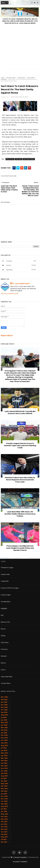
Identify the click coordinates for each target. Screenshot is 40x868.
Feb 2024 (4, 761)
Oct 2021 (4, 832)
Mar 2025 (4, 728)
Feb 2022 (4, 821)
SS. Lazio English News (21, 283)
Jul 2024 (4, 748)
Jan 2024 (4, 763)
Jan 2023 (4, 794)
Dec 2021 (4, 827)
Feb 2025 (4, 730)
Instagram (18, 270)
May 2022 (4, 814)
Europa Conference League (10, 588)
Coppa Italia (5, 581)
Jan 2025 (4, 733)
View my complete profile (10, 293)
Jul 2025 (4, 717)
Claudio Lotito (5, 574)
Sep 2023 (4, 773)
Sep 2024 (4, 743)
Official (3, 636)
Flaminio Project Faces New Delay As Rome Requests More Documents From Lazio (20, 480)
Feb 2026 (4, 700)
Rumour (3, 663)
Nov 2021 (4, 829)
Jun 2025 (4, 720)
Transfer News (6, 683)
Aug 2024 (4, 745)
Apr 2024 (4, 755)
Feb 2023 (4, 791)
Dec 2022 (4, 796)
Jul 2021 (4, 839)
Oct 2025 (4, 710)
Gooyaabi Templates (20, 862)
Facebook (18, 261)
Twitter (18, 265)
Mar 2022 (4, 819)
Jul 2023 (4, 778)
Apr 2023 (4, 786)
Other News (21, 78)
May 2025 (4, 722)
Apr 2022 (4, 816)
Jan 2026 (4, 702)
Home (3, 78)
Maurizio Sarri (11, 78)
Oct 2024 (4, 740)
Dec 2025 (4, 705)
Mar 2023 (4, 788)
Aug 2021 (4, 837)
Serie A (3, 670)
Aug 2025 (4, 715)
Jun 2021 (4, 842)
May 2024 (4, 753)
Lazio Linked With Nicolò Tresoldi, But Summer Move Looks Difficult (20, 412)
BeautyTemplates (21, 857)
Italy (2, 615)
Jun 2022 (4, 811)
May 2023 (4, 783)
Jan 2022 (4, 824)
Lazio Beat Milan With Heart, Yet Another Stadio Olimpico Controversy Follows (20, 514)
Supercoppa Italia (7, 677)
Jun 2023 (4, 781)
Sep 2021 (4, 834)
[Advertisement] (20, 48)
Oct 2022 (4, 801)
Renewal (4, 656)
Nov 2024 (4, 738)
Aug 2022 (4, 806)
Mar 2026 (4, 697)
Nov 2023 (4, 768)
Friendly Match (6, 602)
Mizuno (3, 629)
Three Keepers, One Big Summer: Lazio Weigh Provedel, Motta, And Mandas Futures (20, 548)
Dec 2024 (4, 735)
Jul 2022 (4, 809)
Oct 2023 (4, 771)
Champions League (7, 567)
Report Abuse (7, 335)
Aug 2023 (4, 776)
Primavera (4, 649)
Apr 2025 (4, 725)
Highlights (4, 608)
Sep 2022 (4, 804)
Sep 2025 (4, 712)
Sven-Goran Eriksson (29, 159)
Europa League (6, 595)
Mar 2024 (4, 758)
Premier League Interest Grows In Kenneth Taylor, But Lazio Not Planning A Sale (20, 445)
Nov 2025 (4, 707)
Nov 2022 (4, 799)
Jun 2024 (4, 750)
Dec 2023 (4, 766)
